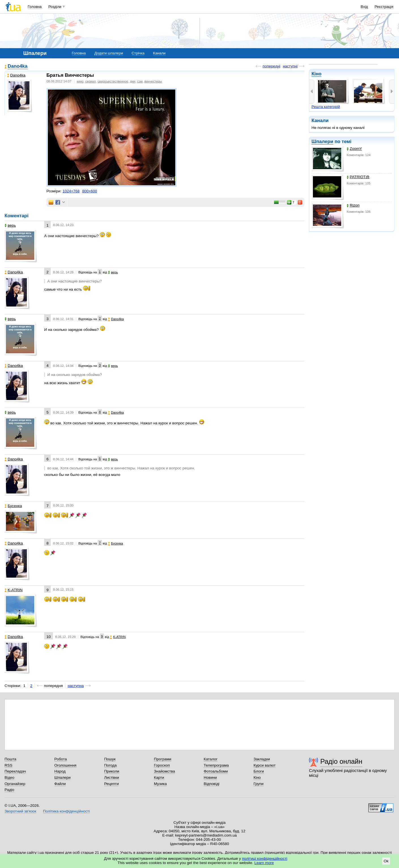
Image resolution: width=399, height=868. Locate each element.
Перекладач (15, 771)
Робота (61, 759)
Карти (159, 777)
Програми (162, 759)
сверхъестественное (113, 81)
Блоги (259, 771)
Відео (9, 777)
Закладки (262, 759)
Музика (160, 784)
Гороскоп (162, 765)
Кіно (316, 74)
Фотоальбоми (216, 771)
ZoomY (354, 149)
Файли (60, 784)
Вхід (364, 7)
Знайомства (164, 771)
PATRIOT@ (358, 177)
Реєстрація (384, 7)
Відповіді (212, 784)
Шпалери (322, 142)
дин (133, 81)
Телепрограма (216, 765)
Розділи (55, 7)
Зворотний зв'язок (20, 811)
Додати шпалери (109, 53)
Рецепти (112, 784)
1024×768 (71, 191)
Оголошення (65, 765)
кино (80, 81)
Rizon (353, 205)
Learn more (264, 863)
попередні (271, 66)
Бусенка (13, 506)
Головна (35, 7)
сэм (140, 81)
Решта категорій (326, 107)
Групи (258, 784)
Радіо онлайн (341, 761)
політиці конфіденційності (265, 859)
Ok (386, 861)
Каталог (211, 759)
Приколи (112, 771)
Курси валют (264, 765)
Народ (60, 771)
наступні (290, 66)
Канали (159, 53)
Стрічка (138, 53)
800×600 (90, 191)
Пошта (10, 759)
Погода (110, 765)
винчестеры (153, 81)
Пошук (110, 759)
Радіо (9, 790)
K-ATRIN (14, 590)
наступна (76, 686)
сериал (90, 81)
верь (10, 225)
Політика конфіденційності (66, 811)
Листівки (112, 777)
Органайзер (15, 784)
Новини (210, 777)
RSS (8, 765)
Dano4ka (18, 66)
